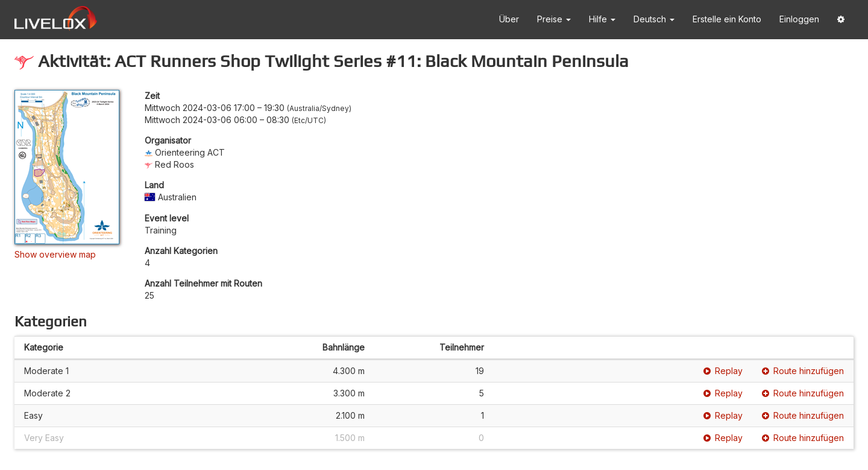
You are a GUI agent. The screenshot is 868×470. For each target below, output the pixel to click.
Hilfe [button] (602, 19)
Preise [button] (554, 19)
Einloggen (799, 19)
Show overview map (55, 254)
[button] (841, 20)
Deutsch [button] (654, 19)
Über (509, 19)
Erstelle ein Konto (727, 19)
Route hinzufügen (803, 371)
